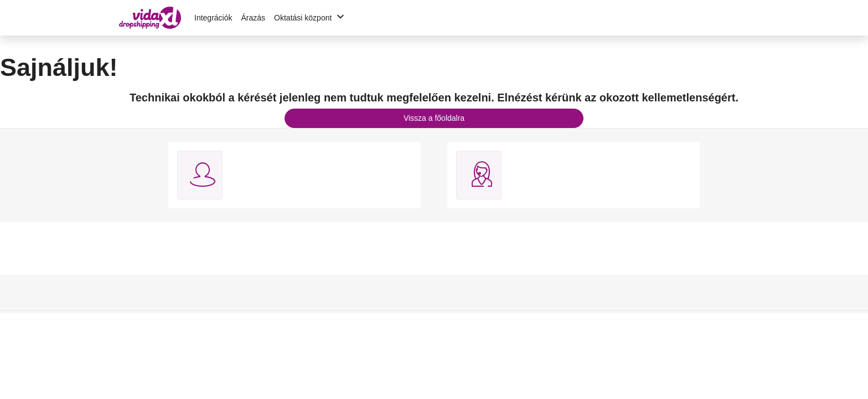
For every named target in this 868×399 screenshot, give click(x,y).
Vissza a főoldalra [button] (434, 118)
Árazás (253, 18)
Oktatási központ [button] (311, 18)
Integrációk (213, 18)
